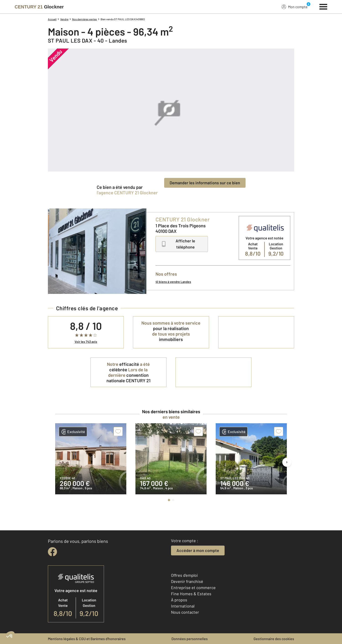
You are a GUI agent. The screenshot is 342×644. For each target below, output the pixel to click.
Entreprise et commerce (193, 588)
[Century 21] (39, 7)
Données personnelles (190, 639)
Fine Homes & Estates (191, 594)
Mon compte (295, 7)
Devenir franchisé (187, 581)
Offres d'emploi (184, 575)
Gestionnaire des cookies (274, 639)
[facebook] (52, 552)
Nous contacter (185, 612)
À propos (179, 600)
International (183, 606)
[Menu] (323, 6)
